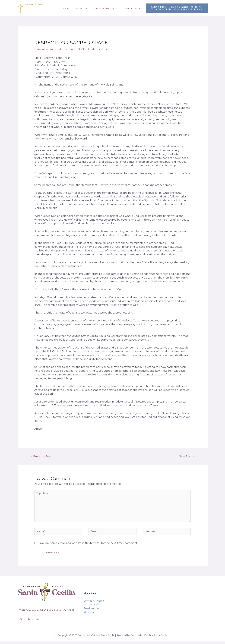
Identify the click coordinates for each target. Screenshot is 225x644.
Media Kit (89, 614)
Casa (71, 8)
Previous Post (41, 456)
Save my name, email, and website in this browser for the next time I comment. (88, 546)
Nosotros (84, 8)
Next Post (186, 456)
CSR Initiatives (92, 607)
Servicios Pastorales (107, 8)
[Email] (37, 622)
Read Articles (91, 611)
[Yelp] (29, 622)
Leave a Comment (46, 49)
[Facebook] (21, 622)
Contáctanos (132, 8)
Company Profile (94, 603)
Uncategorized (69, 49)
